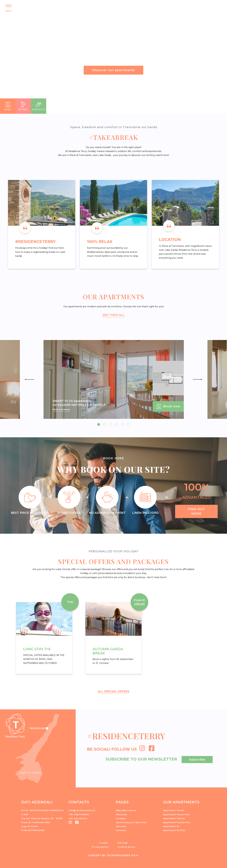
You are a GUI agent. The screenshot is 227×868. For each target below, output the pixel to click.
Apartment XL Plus (174, 830)
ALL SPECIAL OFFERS (113, 691)
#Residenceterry (126, 810)
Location (121, 818)
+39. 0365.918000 (79, 814)
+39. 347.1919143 (78, 818)
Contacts (121, 830)
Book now (168, 406)
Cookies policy (126, 846)
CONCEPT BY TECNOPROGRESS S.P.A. (114, 855)
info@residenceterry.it (82, 810)
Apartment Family (174, 818)
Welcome (122, 814)
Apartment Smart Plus (176, 814)
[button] (220, 6)
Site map (122, 842)
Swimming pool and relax (131, 822)
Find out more (61, 409)
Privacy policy (100, 846)
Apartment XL (171, 826)
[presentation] (30, 379)
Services (121, 826)
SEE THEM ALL (113, 315)
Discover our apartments (114, 70)
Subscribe (197, 759)
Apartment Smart (174, 810)
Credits (103, 842)
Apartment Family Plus (177, 822)
